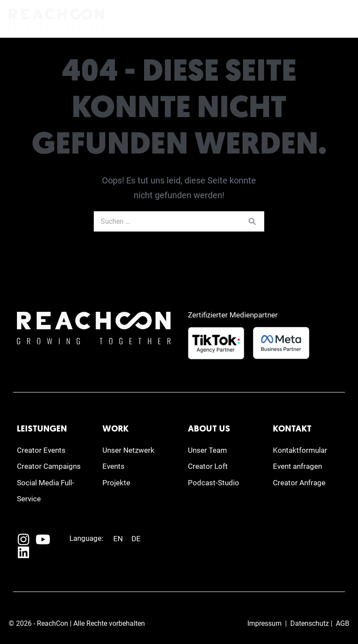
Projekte (116, 483)
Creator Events (41, 450)
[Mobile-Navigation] (343, 20)
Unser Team (207, 450)
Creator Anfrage (299, 483)
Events (113, 466)
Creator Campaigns (49, 466)
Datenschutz (310, 623)
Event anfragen (297, 466)
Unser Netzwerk (128, 450)
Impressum (264, 623)
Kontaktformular (300, 450)
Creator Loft (208, 466)
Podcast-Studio (213, 483)
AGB (343, 623)
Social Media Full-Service (46, 491)
